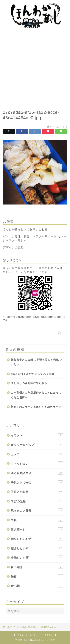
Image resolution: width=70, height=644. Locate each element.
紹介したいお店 (37, 539)
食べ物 (37, 586)
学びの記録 (37, 501)
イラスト (37, 435)
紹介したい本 (37, 548)
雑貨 (37, 576)
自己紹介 (37, 567)
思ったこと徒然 (37, 510)
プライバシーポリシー (28, 635)
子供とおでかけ (37, 482)
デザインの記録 (13, 247)
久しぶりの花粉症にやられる (29, 383)
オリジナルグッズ (37, 445)
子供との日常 (37, 492)
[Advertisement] (35, 68)
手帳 (37, 520)
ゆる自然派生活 (37, 473)
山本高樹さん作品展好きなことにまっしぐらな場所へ (36, 395)
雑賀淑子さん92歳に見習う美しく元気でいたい (36, 362)
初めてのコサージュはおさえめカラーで (36, 407)
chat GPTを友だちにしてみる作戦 (33, 374)
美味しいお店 (37, 557)
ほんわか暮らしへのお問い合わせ (25, 229)
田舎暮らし (37, 529)
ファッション (37, 463)
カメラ (37, 454)
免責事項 (49, 635)
